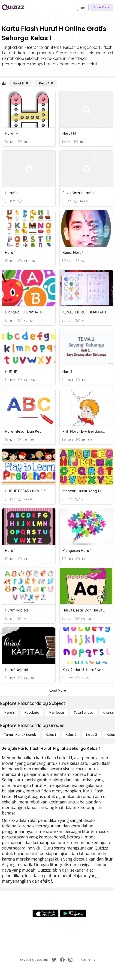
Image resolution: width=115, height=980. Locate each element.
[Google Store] (73, 913)
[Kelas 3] (92, 735)
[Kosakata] (32, 713)
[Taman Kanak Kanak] (20, 735)
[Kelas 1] (46, 83)
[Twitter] (54, 960)
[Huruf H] (20, 83)
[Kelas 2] (71, 735)
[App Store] (45, 913)
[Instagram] (70, 960)
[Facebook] (62, 960)
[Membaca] (56, 713)
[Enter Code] (102, 7)
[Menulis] (9, 713)
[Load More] (57, 690)
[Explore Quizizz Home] (13, 7)
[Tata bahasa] (83, 713)
